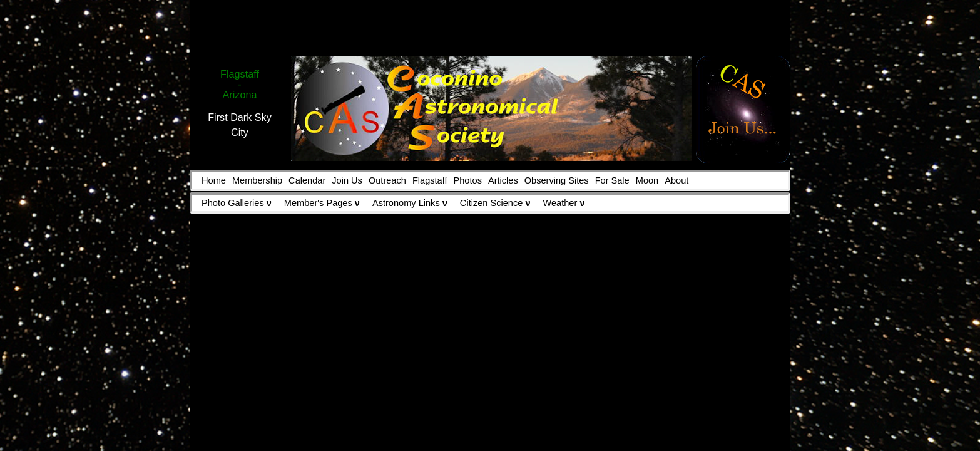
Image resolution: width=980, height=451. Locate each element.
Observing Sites (557, 180)
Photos (468, 180)
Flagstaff (430, 180)
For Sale (612, 180)
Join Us (347, 180)
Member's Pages (322, 203)
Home (214, 180)
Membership (257, 180)
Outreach (387, 180)
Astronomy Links (410, 203)
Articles (503, 180)
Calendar (307, 180)
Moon (647, 180)
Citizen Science (495, 203)
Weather (564, 203)
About (676, 180)
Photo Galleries (237, 203)
